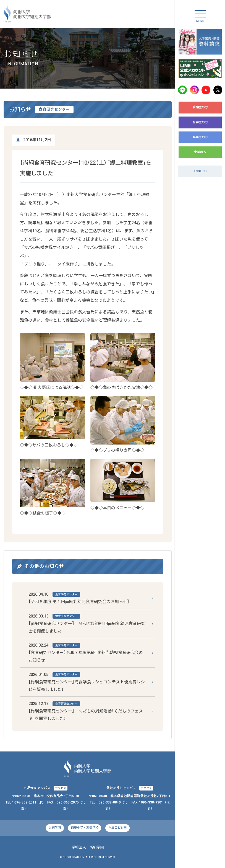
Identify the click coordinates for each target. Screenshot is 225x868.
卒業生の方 (200, 137)
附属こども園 (117, 828)
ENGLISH (200, 171)
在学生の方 (200, 122)
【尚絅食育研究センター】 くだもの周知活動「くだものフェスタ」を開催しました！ (86, 711)
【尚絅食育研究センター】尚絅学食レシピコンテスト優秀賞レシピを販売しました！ (87, 681)
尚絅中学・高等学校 (85, 828)
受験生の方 (200, 107)
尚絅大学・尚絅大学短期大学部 (27, 14)
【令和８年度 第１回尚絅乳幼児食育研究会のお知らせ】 (79, 597)
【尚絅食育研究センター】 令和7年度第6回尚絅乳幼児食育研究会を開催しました (87, 623)
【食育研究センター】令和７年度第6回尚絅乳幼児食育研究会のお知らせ (86, 652)
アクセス (61, 788)
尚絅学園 (55, 828)
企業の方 (200, 152)
